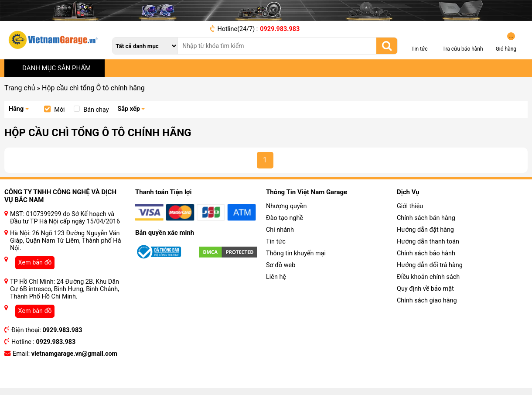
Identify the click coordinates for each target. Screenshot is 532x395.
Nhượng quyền (286, 206)
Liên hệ (276, 277)
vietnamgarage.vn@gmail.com (74, 354)
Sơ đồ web (281, 265)
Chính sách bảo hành (426, 253)
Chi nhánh (280, 230)
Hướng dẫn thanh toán (428, 242)
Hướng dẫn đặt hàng (425, 230)
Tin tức (276, 242)
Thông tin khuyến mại (296, 253)
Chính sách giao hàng (427, 301)
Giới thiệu (410, 206)
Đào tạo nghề (285, 218)
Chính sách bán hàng (426, 218)
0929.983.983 (280, 29)
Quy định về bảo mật (425, 289)
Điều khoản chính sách (428, 277)
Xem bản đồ (35, 263)
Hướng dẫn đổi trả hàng (430, 265)
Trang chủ (20, 88)
